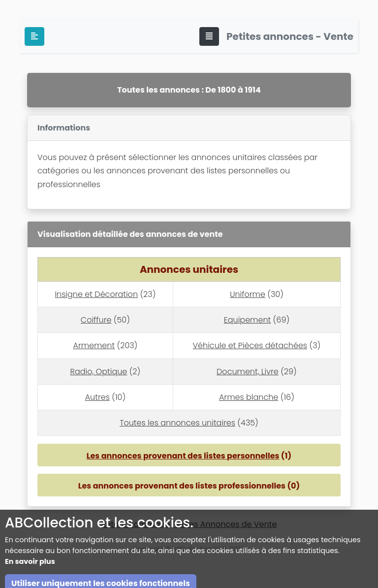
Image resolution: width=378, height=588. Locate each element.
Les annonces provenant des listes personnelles (183, 456)
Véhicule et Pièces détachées (250, 345)
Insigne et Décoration (96, 294)
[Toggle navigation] (209, 36)
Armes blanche (249, 397)
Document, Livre (248, 372)
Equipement (248, 320)
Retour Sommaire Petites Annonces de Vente (189, 524)
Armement (94, 345)
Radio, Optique (99, 372)
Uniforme (248, 294)
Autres (97, 397)
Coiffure (96, 320)
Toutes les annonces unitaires (177, 423)
